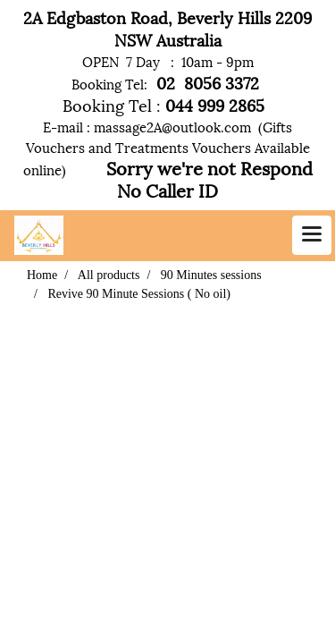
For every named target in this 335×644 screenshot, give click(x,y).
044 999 (193, 104)
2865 (249, 104)
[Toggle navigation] (312, 235)
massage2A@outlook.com (172, 126)
